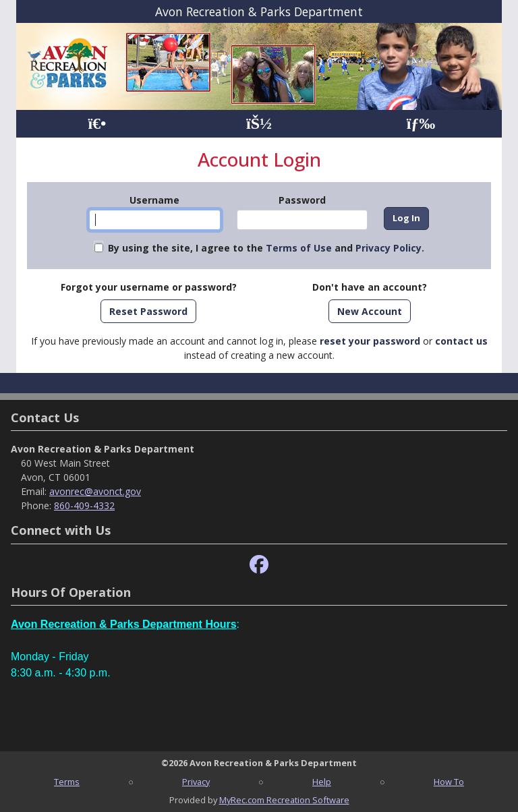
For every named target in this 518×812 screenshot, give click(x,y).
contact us (461, 341)
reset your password (370, 341)
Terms (67, 782)
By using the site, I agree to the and (266, 248)
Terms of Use (299, 248)
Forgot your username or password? (149, 287)
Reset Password (148, 311)
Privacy (196, 782)
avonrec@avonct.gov (95, 491)
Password (302, 200)
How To (449, 782)
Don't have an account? (370, 287)
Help (322, 782)
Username (154, 200)
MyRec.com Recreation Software (284, 800)
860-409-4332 (84, 505)
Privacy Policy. (390, 248)
